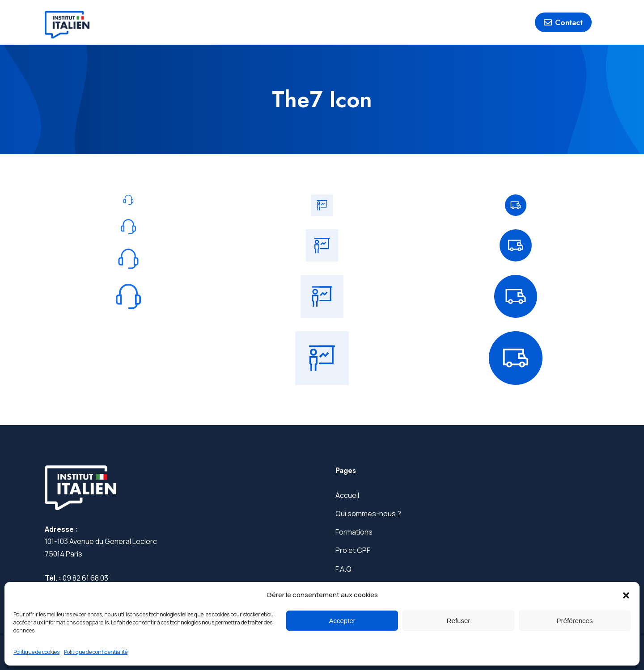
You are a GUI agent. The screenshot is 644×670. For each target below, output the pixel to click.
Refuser (459, 621)
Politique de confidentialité (96, 652)
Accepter (342, 621)
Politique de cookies (36, 652)
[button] (626, 595)
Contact (563, 22)
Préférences (575, 621)
